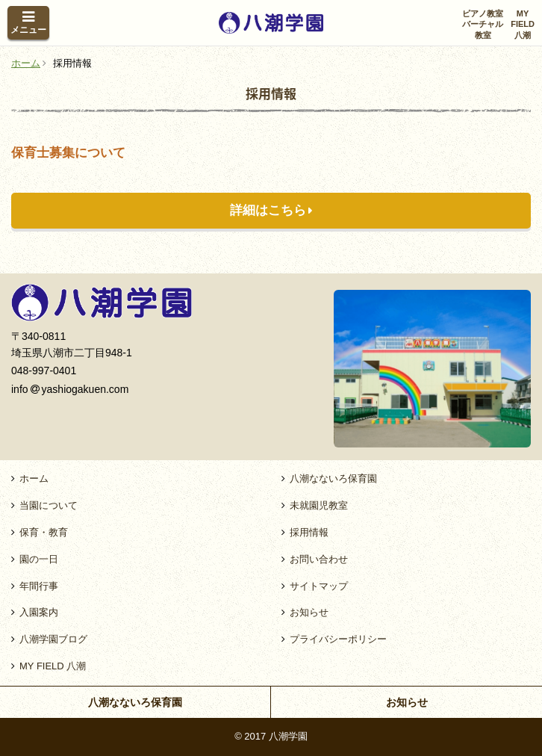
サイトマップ (319, 586)
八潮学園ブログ (53, 639)
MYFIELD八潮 (523, 24)
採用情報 (309, 532)
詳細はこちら (268, 210)
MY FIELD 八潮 (53, 666)
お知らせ (309, 612)
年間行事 (39, 586)
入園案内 (39, 612)
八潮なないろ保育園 (333, 478)
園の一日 (39, 559)
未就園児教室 (319, 505)
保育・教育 (44, 532)
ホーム (34, 478)
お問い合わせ (319, 559)
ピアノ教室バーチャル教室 (483, 24)
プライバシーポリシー (338, 639)
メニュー (28, 30)
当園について (49, 505)
